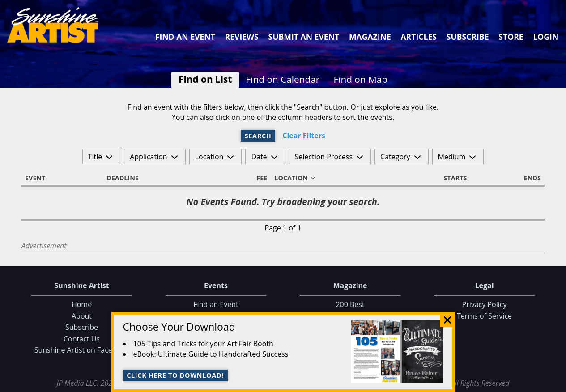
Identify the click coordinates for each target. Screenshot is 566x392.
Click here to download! (175, 375)
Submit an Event (304, 37)
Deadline (127, 178)
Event (39, 178)
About (82, 316)
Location (209, 157)
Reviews (242, 37)
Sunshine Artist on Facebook (82, 350)
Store (511, 37)
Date (259, 157)
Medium (452, 157)
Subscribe (468, 37)
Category (395, 157)
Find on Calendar (283, 79)
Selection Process (324, 157)
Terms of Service (484, 316)
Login (546, 37)
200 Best (350, 304)
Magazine (370, 37)
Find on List (205, 79)
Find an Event (185, 37)
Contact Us (82, 339)
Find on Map (360, 79)
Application (149, 157)
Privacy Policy (485, 304)
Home (82, 304)
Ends (528, 178)
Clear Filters (304, 136)
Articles (418, 37)
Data (555, 383)
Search (258, 136)
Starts (451, 178)
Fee (258, 178)
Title (95, 157)
